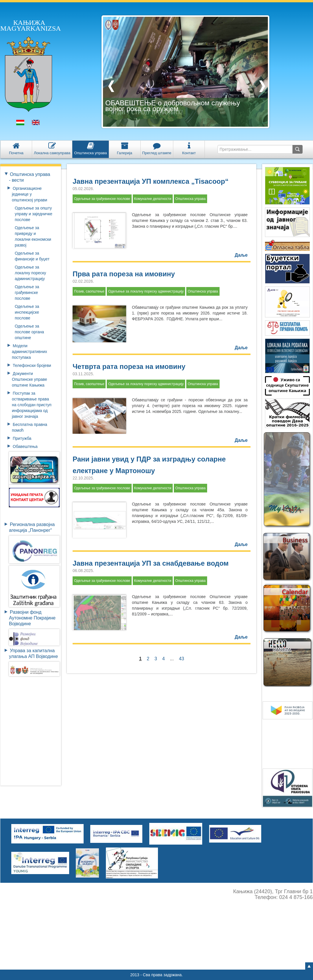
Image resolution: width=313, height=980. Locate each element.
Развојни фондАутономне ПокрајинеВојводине (32, 618)
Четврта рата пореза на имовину (129, 366)
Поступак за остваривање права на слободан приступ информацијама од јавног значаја (32, 405)
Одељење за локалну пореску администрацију (30, 273)
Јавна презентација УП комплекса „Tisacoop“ (151, 181)
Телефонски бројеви (32, 365)
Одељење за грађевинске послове (27, 293)
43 (182, 659)
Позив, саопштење (89, 291)
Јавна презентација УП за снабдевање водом (151, 563)
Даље (241, 255)
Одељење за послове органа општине (29, 332)
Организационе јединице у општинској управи (30, 194)
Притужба (22, 438)
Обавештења (25, 446)
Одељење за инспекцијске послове (27, 312)
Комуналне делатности (153, 199)
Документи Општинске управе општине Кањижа (30, 379)
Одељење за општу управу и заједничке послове (34, 214)
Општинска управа (190, 199)
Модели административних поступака (30, 352)
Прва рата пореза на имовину (124, 274)
